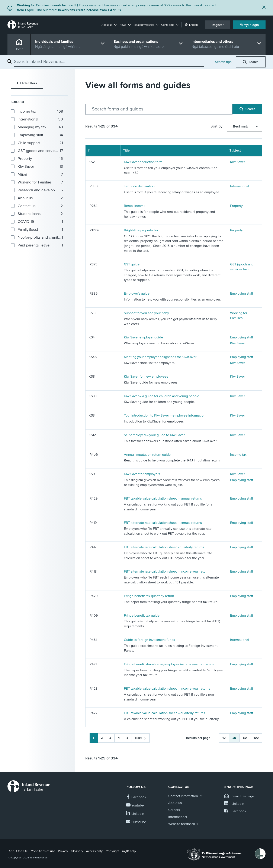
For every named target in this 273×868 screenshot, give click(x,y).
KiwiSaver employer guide (143, 337)
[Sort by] (245, 126)
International (240, 186)
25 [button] (234, 738)
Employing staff (242, 294)
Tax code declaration (139, 186)
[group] (37, 111)
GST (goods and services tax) (242, 267)
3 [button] (110, 738)
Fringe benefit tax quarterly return (149, 596)
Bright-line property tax (141, 230)
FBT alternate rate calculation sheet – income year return (166, 572)
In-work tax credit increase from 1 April (88, 10)
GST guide (132, 264)
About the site (18, 851)
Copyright (112, 851)
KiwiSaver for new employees (146, 377)
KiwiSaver (237, 162)
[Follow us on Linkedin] (135, 814)
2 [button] (102, 738)
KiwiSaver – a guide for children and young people (162, 396)
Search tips (223, 62)
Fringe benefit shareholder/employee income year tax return (169, 664)
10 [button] (224, 738)
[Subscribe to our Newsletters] (136, 822)
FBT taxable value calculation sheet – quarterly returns (164, 713)
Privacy (63, 851)
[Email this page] (239, 796)
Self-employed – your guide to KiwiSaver (154, 435)
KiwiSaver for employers (142, 474)
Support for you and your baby (146, 313)
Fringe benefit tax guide (142, 616)
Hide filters (28, 83)
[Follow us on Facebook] (136, 797)
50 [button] (245, 738)
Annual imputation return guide (147, 455)
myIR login (249, 25)
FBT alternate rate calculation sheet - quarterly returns (164, 547)
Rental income (135, 206)
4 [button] (119, 738)
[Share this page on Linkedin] (234, 804)
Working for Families (239, 316)
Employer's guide (137, 294)
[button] (109, 25)
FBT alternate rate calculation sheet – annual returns (163, 523)
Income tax (238, 455)
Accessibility (94, 851)
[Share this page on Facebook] (235, 811)
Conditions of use (43, 851)
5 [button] (127, 738)
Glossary (77, 851)
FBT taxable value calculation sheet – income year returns (167, 689)
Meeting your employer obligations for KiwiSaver (160, 357)
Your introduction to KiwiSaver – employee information (165, 415)
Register (218, 25)
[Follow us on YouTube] (135, 806)
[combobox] (109, 62)
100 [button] (256, 738)
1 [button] (93, 738)
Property (236, 206)
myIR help (129, 851)
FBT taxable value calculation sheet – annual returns (163, 498)
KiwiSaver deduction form (143, 162)
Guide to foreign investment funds (149, 640)
